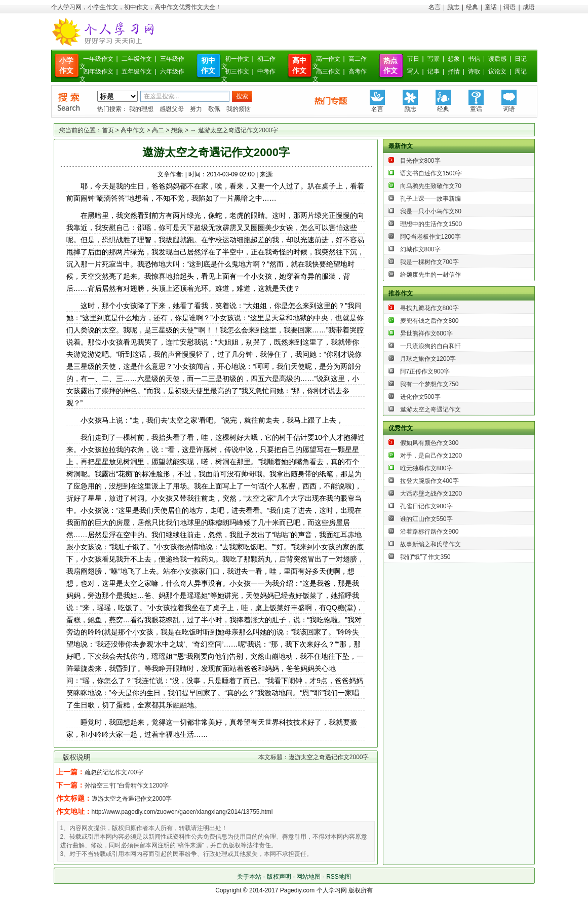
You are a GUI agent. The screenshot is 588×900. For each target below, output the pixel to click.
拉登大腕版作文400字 (429, 481)
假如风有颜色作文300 (429, 443)
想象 (454, 59)
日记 (521, 59)
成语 (529, 7)
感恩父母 (172, 109)
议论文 (497, 71)
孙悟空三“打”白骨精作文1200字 (127, 785)
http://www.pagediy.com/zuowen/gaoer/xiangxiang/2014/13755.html (182, 812)
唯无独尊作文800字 (426, 468)
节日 (413, 59)
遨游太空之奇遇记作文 (430, 409)
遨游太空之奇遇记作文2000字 (132, 799)
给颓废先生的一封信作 (430, 275)
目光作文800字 (420, 161)
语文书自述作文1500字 (431, 173)
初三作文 (237, 71)
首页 (108, 130)
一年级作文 (98, 59)
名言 (435, 7)
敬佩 (214, 109)
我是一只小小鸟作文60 (431, 211)
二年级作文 (137, 59)
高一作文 (328, 59)
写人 (413, 71)
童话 (491, 7)
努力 (196, 109)
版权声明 (279, 877)
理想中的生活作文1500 (431, 224)
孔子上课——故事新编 (430, 199)
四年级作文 (98, 71)
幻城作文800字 (420, 249)
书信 (474, 59)
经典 (472, 7)
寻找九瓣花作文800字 (429, 308)
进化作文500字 (420, 397)
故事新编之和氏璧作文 (430, 544)
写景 (434, 59)
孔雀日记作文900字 (426, 506)
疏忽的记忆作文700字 (114, 772)
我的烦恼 (239, 109)
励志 (453, 7)
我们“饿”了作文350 (425, 557)
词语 (509, 7)
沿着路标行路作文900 (429, 532)
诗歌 (474, 71)
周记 (521, 71)
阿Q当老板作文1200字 (430, 237)
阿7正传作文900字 (425, 371)
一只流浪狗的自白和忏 (430, 346)
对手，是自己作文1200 (431, 456)
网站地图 (308, 877)
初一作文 (237, 59)
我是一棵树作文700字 (429, 262)
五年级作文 (137, 71)
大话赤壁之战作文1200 (431, 494)
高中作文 (133, 130)
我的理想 (141, 109)
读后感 (497, 59)
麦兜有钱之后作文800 (429, 321)
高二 (158, 130)
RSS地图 (339, 877)
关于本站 (249, 877)
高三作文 (328, 71)
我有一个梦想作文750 (429, 384)
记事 (434, 71)
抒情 (454, 71)
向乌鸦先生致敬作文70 (431, 186)
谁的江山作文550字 (426, 519)
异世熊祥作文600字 (426, 333)
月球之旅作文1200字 (428, 359)
